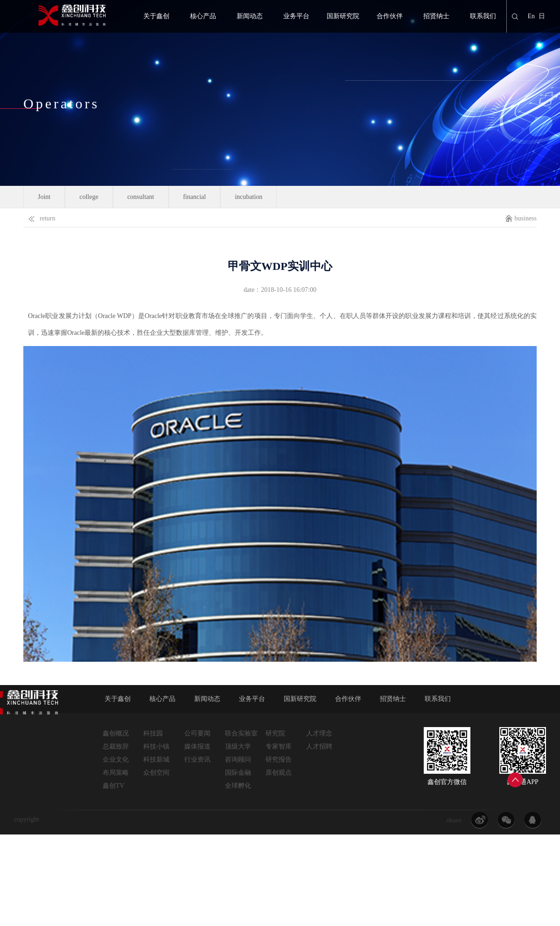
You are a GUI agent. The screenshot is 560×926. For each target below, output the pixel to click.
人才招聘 (319, 746)
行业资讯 (197, 760)
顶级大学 (238, 746)
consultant (141, 197)
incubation (248, 197)
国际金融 (238, 773)
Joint (44, 197)
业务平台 (296, 16)
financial (194, 197)
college (89, 197)
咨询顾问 (238, 760)
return (39, 216)
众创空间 (156, 773)
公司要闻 (197, 733)
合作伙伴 (390, 16)
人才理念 (319, 733)
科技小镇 (156, 746)
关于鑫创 (156, 16)
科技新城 (156, 760)
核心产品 (203, 16)
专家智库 (279, 746)
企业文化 (116, 760)
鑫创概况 (116, 733)
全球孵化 (238, 786)
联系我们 (483, 16)
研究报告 (279, 760)
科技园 (153, 733)
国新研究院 (343, 16)
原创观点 (279, 773)
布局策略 (116, 773)
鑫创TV (114, 786)
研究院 (275, 733)
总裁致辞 (116, 746)
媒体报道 (197, 746)
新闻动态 (250, 16)
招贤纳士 (436, 16)
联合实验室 (241, 733)
